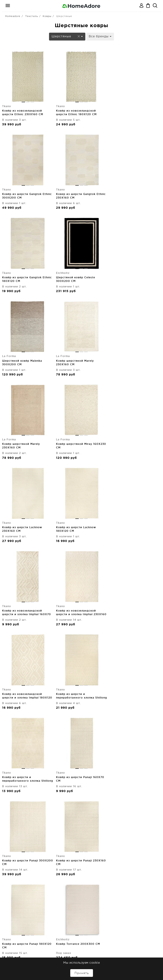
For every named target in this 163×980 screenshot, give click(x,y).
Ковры (47, 16)
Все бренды (100, 36)
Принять (82, 973)
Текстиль (32, 16)
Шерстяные (67, 36)
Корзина (148, 6)
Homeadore (13, 16)
